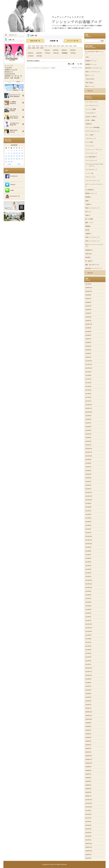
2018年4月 (88, 350)
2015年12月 (89, 449)
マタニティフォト (90, 177)
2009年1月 (88, 752)
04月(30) (73, 50)
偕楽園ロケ (89, 197)
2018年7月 (88, 339)
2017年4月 (88, 390)
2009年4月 (88, 741)
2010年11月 (89, 672)
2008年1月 (88, 796)
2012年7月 (88, 599)
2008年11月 (89, 759)
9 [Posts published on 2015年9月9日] (12, 153)
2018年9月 (88, 332)
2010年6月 (88, 690)
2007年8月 (88, 814)
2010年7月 (88, 686)
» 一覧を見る (89, 91)
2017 (46, 46)
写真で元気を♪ (90, 83)
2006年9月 (88, 855)
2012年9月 (88, 591)
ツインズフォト (90, 146)
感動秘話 (88, 226)
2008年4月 (88, 785)
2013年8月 (88, 551)
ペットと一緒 (89, 173)
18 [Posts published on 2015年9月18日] (17, 156)
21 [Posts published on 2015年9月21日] (6, 159)
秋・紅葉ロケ (89, 261)
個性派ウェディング (91, 193)
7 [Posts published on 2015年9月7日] (6, 153)
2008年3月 (88, 789)
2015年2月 (88, 485)
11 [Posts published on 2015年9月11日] (17, 153)
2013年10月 (89, 544)
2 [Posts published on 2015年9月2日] (12, 150)
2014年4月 (88, 522)
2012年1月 (88, 621)
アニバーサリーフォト (92, 102)
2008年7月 (88, 774)
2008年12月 (89, 756)
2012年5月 (88, 606)
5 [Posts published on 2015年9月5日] (19, 150)
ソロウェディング (90, 139)
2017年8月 (88, 375)
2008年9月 (88, 767)
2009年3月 (88, 745)
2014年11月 (89, 496)
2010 (75, 46)
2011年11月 (89, 628)
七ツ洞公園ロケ (90, 190)
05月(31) (31, 53)
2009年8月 (88, 726)
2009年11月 (89, 716)
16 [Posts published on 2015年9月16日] (11, 156)
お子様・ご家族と (90, 120)
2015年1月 (88, 489)
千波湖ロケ (89, 204)
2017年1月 (88, 401)
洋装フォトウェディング (92, 72)
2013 (62, 46)
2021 (29, 46)
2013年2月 (88, 573)
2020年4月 (88, 310)
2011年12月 (89, 624)
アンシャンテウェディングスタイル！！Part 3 (41, 68)
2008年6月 (88, 778)
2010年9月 (88, 679)
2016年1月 (88, 445)
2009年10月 (89, 719)
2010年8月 (88, 683)
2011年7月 (88, 642)
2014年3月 (88, 525)
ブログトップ (14, 35)
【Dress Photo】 (90, 79)
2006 (42, 48)
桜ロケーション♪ (90, 86)
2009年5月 (88, 737)
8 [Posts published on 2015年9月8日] (9, 153)
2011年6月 (88, 646)
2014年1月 (88, 533)
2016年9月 (88, 416)
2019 (38, 46)
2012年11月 (89, 584)
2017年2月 (88, 397)
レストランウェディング (92, 181)
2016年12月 (89, 405)
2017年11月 (89, 364)
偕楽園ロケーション (91, 64)
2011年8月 (88, 639)
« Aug (9, 164)
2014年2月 (88, 529)
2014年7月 (88, 511)
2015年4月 (88, 478)
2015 (54, 46)
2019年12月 (89, 324)
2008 (34, 48)
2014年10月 (89, 500)
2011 (71, 46)
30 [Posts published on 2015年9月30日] (11, 162)
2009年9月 (88, 723)
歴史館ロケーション (91, 61)
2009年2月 (88, 748)
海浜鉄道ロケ (89, 250)
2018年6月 (88, 342)
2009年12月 (89, 712)
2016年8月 (88, 419)
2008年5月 (88, 781)
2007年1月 (88, 840)
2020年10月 (89, 291)
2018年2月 (88, 357)
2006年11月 (89, 847)
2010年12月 (89, 668)
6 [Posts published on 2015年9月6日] (22, 150)
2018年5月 (88, 346)
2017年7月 (88, 379)
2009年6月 (88, 734)
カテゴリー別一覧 (73, 41)
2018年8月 (88, 335)
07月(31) (48, 53)
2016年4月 (88, 434)
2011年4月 (88, 653)
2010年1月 (88, 708)
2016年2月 (88, 441)
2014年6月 (88, 514)
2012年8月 (88, 595)
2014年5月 (88, 518)
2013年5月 (88, 562)
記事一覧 (14, 40)
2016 (50, 46)
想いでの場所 (89, 219)
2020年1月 (88, 321)
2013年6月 (88, 558)
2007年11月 (89, 803)
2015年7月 (88, 467)
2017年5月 (88, 386)
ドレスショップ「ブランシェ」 (94, 150)
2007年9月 (88, 811)
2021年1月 (88, 284)
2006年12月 (89, 844)
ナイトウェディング (91, 153)
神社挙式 (88, 257)
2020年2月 (88, 317)
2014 (58, 46)
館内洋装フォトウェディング (94, 68)
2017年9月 (88, 372)
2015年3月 (88, 482)
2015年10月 (89, 456)
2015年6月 (88, 471)
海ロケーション (90, 75)
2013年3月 (88, 569)
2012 (67, 46)
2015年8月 (88, 463)
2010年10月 (89, 675)
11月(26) (31, 56)
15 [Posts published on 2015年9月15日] (9, 156)
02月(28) (56, 50)
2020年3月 (88, 313)
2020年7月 (88, 299)
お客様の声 (89, 124)
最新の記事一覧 (35, 41)
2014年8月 (88, 507)
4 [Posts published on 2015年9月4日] (17, 150)
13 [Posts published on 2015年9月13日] (22, 153)
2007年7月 (88, 818)
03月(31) (64, 50)
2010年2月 (88, 705)
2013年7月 (88, 555)
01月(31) (47, 50)
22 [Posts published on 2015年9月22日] (9, 159)
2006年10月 (89, 851)
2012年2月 (88, 617)
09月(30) (65, 53)
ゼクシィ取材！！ (90, 135)
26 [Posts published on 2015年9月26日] (19, 159)
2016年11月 (89, 408)
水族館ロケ (89, 234)
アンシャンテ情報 (90, 109)
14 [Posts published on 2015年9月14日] (6, 156)
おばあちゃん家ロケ (91, 117)
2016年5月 (88, 430)
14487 (87, 57)
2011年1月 (88, 664)
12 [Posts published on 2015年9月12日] (19, 153)
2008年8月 (88, 770)
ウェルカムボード (90, 113)
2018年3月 (88, 353)
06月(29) (39, 53)
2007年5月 (88, 825)
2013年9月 (88, 547)
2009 (29, 48)
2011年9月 (88, 635)
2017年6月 (88, 383)
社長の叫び (89, 254)
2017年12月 (89, 361)
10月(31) (73, 53)
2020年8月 (88, 295)
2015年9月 (88, 460)
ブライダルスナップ (91, 170)
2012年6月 (88, 602)
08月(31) (56, 53)
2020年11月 (89, 288)
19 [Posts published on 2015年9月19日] (19, 156)
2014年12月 (89, 492)
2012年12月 (89, 580)
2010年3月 (88, 701)
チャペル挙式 (89, 142)
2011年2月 (88, 661)
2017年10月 (89, 368)
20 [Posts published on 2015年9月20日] (22, 156)
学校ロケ (88, 215)
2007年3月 (88, 833)
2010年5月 (88, 694)
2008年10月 (89, 763)
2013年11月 (89, 540)
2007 (38, 48)
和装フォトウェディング (92, 208)
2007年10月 (89, 807)
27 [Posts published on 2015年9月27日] (22, 159)
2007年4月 (88, 829)
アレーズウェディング (92, 106)
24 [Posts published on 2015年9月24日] (14, 159)
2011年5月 (88, 650)
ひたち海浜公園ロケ (91, 157)
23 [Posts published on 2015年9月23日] (11, 159)
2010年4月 (88, 697)
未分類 (87, 230)
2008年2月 (88, 792)
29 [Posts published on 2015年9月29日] (9, 162)
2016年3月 (88, 438)
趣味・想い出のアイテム (92, 265)
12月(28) (39, 56)
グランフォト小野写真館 (92, 128)
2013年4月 (88, 566)
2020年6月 (88, 302)
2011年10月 (89, 631)
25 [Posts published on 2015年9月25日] (17, 159)
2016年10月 (89, 412)
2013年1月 (88, 577)
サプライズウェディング (92, 131)
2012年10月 (89, 588)
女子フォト (89, 212)
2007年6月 (88, 822)
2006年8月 (88, 858)
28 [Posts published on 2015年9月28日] (6, 162)
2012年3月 (88, 613)
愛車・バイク (89, 223)
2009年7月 (88, 730)
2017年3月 (88, 394)
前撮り (87, 201)
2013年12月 (89, 536)
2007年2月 (88, 836)
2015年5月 (88, 474)
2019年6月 (88, 328)
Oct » (19, 164)
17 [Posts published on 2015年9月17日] (14, 156)
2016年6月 (88, 427)
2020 (34, 46)
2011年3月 (88, 657)
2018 (42, 46)
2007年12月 (89, 800)
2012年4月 (88, 610)
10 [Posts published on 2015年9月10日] (14, 153)
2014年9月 (88, 503)
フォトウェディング (91, 160)
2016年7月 (88, 423)
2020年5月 (88, 306)
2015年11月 (89, 452)
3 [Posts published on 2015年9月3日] (14, 150)
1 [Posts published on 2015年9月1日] (9, 150)
